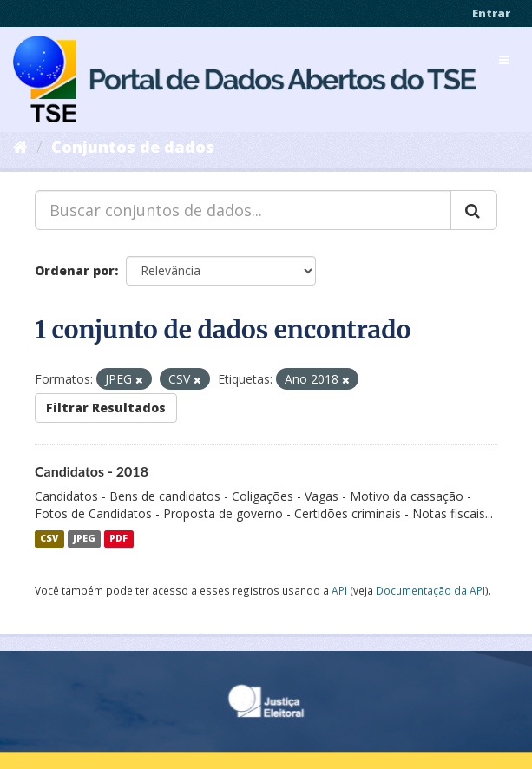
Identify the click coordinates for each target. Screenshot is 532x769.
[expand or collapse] (504, 60)
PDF (118, 539)
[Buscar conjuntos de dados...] (243, 210)
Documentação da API (430, 590)
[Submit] (474, 210)
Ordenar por (75, 270)
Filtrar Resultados (106, 408)
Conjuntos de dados (133, 147)
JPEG (84, 539)
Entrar (491, 13)
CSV (49, 539)
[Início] (20, 147)
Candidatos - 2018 (92, 471)
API (339, 590)
